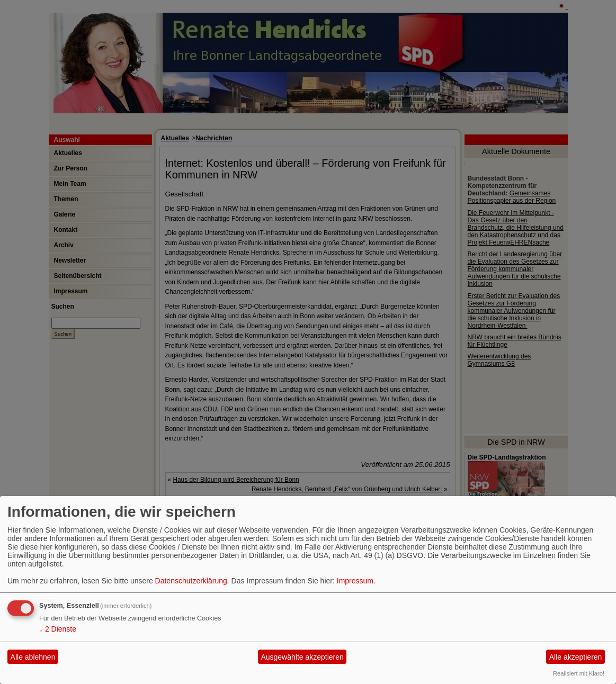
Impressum (355, 581)
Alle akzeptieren (576, 657)
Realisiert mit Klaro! (579, 673)
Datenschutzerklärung (191, 581)
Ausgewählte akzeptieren (302, 657)
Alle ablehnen (33, 657)
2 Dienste (58, 629)
